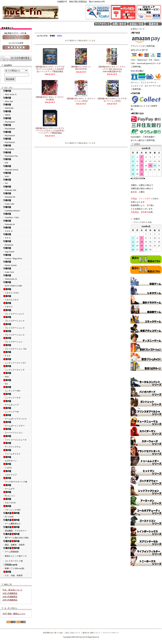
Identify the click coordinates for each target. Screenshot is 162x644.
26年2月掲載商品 (10, 597)
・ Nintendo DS (16, 195)
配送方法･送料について (91, 633)
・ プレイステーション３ (16, 326)
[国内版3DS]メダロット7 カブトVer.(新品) (50, 98)
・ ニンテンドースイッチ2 (16, 361)
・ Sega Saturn (16, 250)
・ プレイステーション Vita (16, 347)
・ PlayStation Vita (16, 154)
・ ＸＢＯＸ (16, 305)
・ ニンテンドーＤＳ (16, 396)
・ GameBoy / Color (16, 216)
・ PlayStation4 (16, 127)
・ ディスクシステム (16, 445)
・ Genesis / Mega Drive (16, 257)
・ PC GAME (16, 515)
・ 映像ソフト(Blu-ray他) (16, 566)
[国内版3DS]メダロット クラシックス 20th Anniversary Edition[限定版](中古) (112, 69)
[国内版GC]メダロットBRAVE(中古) (81, 68)
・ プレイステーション (16, 340)
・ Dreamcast (16, 243)
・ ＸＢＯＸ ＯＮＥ (16, 291)
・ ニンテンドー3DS (16, 389)
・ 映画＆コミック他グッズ (14, 556)
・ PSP (16, 161)
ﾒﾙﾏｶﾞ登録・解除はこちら (14, 614)
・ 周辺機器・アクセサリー (16, 529)
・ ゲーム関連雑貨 (16, 550)
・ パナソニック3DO (16, 508)
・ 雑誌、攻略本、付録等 (16, 543)
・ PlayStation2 (16, 140)
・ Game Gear (16, 270)
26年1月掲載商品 (10, 593)
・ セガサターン (16, 459)
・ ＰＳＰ (16, 354)
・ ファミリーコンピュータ (16, 438)
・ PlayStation (16, 147)
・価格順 (59, 36)
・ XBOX (16, 113)
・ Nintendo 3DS (16, 188)
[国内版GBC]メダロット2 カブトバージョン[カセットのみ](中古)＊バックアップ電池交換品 (50, 131)
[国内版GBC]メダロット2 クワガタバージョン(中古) (112, 100)
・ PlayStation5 (16, 120)
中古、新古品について (12, 590)
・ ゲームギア (16, 487)
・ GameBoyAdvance (16, 209)
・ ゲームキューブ (16, 403)
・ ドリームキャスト (16, 452)
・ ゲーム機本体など (16, 522)
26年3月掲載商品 (10, 600)
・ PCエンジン (16, 494)
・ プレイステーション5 (16, 312)
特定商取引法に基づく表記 (53, 633)
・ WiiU (16, 175)
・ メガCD (16, 466)
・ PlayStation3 (16, 134)
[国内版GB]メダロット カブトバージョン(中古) (81, 100)
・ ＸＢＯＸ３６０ (16, 298)
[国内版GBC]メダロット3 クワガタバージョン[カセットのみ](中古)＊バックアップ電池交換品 (50, 69)
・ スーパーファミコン (16, 431)
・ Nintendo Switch (16, 168)
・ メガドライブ (16, 473)
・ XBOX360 (16, 106)
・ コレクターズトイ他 (12, 561)
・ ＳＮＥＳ (16, 229)
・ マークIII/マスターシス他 (16, 480)
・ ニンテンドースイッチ (16, 368)
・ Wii (16, 181)
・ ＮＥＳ (16, 236)
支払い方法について (73, 633)
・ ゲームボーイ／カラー (16, 424)
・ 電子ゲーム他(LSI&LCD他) (16, 536)
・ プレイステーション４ (16, 319)
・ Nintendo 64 (16, 222)
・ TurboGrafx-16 (16, 277)
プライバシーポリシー (111, 633)
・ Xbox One (16, 99)
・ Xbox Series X (16, 93)
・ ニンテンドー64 (16, 410)
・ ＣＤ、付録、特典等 (16, 574)
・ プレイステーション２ (16, 333)
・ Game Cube (16, 202)
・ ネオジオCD (16, 501)
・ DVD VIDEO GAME (16, 284)
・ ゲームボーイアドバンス (16, 417)
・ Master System (16, 263)
